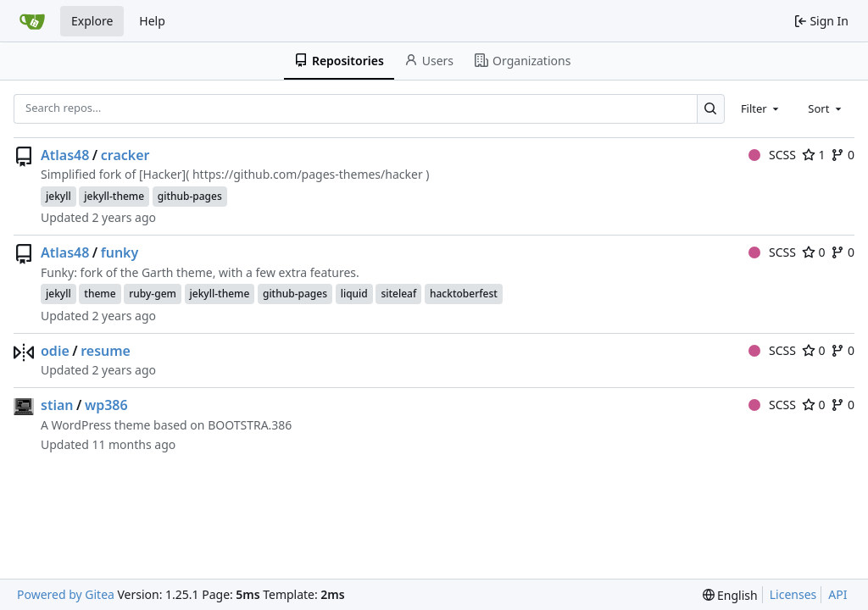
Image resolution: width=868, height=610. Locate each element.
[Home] (32, 21)
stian (57, 405)
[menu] (730, 595)
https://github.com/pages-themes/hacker (308, 174)
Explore (92, 21)
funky (120, 252)
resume (106, 351)
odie (55, 351)
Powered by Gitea (66, 594)
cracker (125, 155)
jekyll (58, 196)
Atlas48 (65, 155)
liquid (354, 294)
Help (152, 21)
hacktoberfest (464, 294)
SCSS (772, 155)
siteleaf (398, 294)
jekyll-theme (114, 196)
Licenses (793, 594)
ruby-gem (153, 294)
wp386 (106, 405)
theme (100, 294)
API (837, 594)
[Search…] (711, 109)
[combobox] (761, 108)
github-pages (190, 196)
